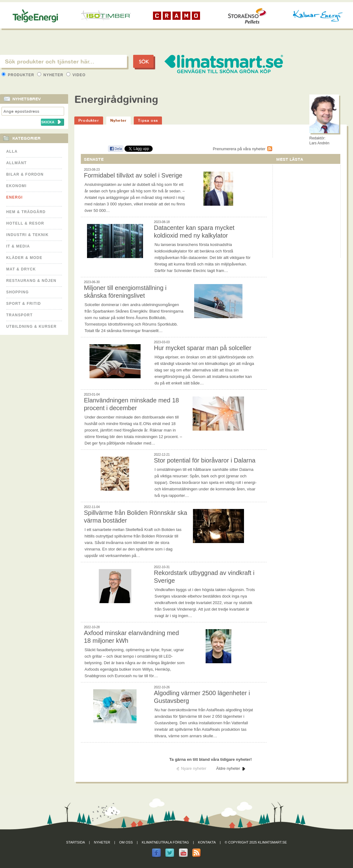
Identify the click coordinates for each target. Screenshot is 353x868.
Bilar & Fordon (25, 174)
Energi (14, 197)
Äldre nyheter (228, 768)
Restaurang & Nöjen (31, 281)
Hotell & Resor (25, 223)
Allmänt (16, 163)
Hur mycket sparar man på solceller (203, 348)
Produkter (19, 75)
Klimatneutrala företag (165, 842)
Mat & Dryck (21, 269)
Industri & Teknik (27, 235)
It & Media (18, 246)
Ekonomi (16, 186)
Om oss (126, 842)
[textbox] (63, 61)
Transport (19, 315)
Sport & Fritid (24, 304)
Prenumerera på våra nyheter (239, 149)
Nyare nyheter (194, 768)
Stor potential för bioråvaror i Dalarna (205, 460)
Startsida (76, 842)
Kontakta (207, 842)
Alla (12, 151)
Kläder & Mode (24, 258)
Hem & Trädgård (26, 212)
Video (76, 75)
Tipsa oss (148, 120)
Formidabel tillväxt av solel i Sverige (133, 175)
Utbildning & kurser (31, 327)
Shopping (17, 292)
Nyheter (51, 75)
